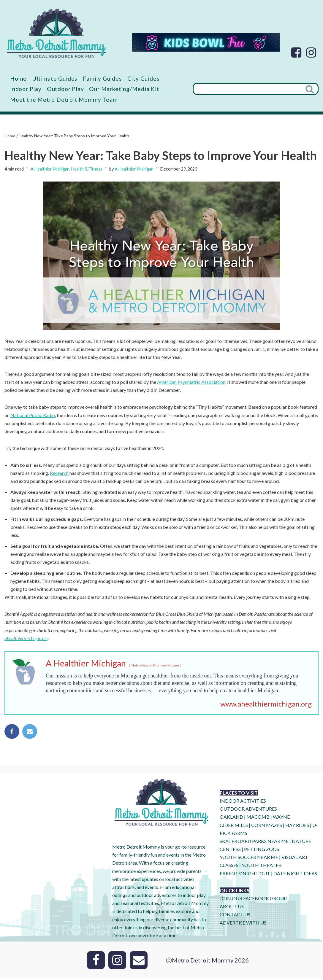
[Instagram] (311, 52)
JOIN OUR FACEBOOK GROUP (253, 900)
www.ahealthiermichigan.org (266, 705)
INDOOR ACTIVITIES (243, 802)
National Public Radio (33, 415)
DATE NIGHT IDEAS (295, 875)
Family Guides (103, 78)
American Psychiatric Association (191, 382)
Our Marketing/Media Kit (124, 89)
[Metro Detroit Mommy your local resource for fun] (56, 33)
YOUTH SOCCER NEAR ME (249, 859)
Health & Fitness (87, 169)
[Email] (139, 962)
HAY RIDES (297, 826)
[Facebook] (296, 52)
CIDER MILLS (234, 826)
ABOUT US (232, 908)
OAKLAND (231, 818)
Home (18, 78)
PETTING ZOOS (262, 851)
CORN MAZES (267, 826)
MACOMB (258, 818)
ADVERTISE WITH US (243, 924)
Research (59, 474)
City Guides (144, 78)
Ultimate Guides (55, 78)
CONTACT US (235, 916)
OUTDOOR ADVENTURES (248, 810)
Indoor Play (26, 89)
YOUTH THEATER (262, 867)
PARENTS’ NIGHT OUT (245, 875)
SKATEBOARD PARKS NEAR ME (255, 843)
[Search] (247, 89)
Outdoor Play (65, 89)
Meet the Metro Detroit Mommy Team (64, 100)
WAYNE (281, 818)
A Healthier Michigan (50, 169)
